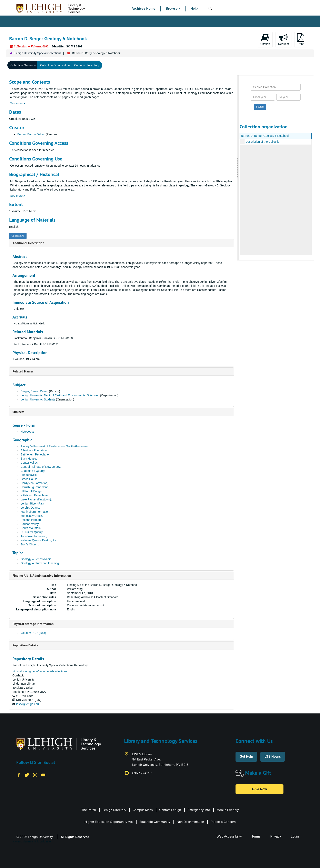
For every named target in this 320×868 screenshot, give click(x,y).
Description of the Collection (263, 142)
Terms (256, 836)
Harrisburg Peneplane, (35, 487)
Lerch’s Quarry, (30, 508)
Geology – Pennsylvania (36, 559)
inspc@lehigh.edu (28, 704)
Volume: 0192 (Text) (33, 633)
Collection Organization (55, 65)
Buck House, (29, 459)
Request (283, 39)
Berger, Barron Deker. (31, 134)
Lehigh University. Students (38, 399)
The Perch (89, 810)
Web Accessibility (229, 836)
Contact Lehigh (170, 810)
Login (295, 836)
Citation (265, 39)
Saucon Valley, (30, 524)
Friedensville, (29, 475)
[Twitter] (27, 775)
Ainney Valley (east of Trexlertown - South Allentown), (54, 446)
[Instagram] (35, 775)
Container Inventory (87, 65)
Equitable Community (155, 822)
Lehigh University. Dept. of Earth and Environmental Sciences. (60, 395)
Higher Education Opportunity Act (109, 822)
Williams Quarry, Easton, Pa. (39, 540)
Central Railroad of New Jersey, (41, 467)
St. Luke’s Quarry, (32, 532)
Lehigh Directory (114, 810)
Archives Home (144, 8)
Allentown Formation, (34, 450)
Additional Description (28, 243)
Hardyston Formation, (34, 483)
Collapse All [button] (18, 236)
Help (194, 8)
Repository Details (25, 645)
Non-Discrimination (190, 822)
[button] (173, 9)
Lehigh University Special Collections (38, 53)
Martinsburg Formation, (35, 512)
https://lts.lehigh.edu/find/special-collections (40, 671)
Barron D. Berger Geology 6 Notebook (265, 136)
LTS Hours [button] (273, 756)
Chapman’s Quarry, (33, 471)
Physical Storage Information (33, 624)
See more (18, 103)
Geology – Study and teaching (40, 563)
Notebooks (27, 432)
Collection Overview (23, 65)
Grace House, (29, 479)
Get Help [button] (246, 756)
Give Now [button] (259, 789)
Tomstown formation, (34, 536)
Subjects (18, 412)
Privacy (276, 836)
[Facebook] (19, 775)
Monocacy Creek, (32, 516)
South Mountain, (31, 528)
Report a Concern (223, 822)
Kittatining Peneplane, (34, 495)
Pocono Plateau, (31, 520)
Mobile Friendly (228, 810)
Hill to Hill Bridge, (32, 491)
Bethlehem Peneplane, (35, 454)
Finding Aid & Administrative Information (42, 576)
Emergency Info (199, 810)
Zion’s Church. (30, 544)
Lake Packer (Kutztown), (36, 499)
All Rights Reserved (75, 837)
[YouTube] (43, 775)
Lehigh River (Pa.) (32, 504)
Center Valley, (29, 463)
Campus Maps (143, 810)
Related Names (23, 371)
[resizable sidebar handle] (238, 168)
